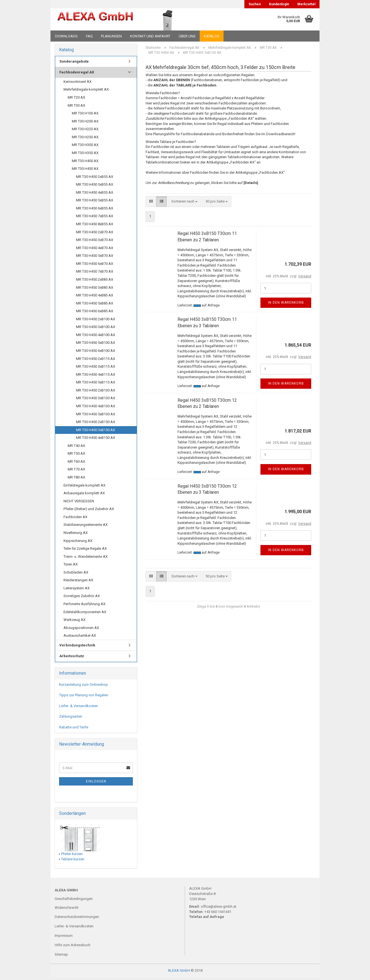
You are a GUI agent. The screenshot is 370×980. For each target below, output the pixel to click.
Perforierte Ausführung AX (84, 606)
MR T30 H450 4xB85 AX (95, 297)
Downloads (66, 36)
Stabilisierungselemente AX (86, 527)
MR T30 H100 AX (85, 115)
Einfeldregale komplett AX (84, 487)
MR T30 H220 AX (85, 131)
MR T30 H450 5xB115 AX (96, 384)
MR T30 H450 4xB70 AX (95, 250)
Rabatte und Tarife (74, 729)
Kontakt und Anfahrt (150, 36)
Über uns (187, 36)
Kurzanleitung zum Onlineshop (83, 686)
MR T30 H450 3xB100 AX (96, 329)
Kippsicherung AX (78, 543)
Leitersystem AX (77, 590)
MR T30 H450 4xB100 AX (96, 337)
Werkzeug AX (74, 622)
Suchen (255, 4)
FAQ (89, 36)
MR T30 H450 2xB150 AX (96, 424)
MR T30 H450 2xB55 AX (95, 179)
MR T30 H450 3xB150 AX (96, 432)
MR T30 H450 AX (85, 171)
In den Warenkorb (286, 305)
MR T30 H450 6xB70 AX (95, 266)
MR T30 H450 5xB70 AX (95, 258)
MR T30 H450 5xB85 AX (95, 305)
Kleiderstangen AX (78, 582)
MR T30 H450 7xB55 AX (95, 218)
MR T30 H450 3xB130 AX (96, 400)
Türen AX (71, 566)
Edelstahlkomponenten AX (85, 614)
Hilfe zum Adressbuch (73, 947)
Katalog (212, 36)
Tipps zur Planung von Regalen (84, 697)
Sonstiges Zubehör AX (82, 598)
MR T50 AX (76, 455)
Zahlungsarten (71, 719)
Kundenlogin (279, 4)
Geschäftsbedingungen (74, 901)
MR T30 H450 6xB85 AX (95, 313)
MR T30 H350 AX (85, 155)
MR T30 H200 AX (85, 123)
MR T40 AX (76, 448)
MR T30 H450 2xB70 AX (95, 234)
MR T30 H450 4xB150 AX (96, 440)
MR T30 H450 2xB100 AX (96, 321)
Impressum (64, 937)
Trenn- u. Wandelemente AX (86, 558)
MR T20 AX (76, 99)
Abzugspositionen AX (81, 630)
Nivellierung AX (76, 535)
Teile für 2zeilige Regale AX (85, 550)
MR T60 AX (76, 463)
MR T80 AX (76, 479)
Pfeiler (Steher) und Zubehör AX (89, 511)
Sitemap (61, 956)
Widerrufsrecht (67, 909)
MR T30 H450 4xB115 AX (96, 376)
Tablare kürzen (73, 861)
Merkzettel (306, 4)
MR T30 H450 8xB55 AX (95, 226)
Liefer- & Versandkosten (78, 708)
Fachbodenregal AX (77, 74)
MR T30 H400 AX (85, 163)
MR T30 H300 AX (85, 147)
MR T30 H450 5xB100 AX (96, 345)
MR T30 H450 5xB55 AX (95, 202)
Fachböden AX (75, 519)
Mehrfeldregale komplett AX (86, 92)
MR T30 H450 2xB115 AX (96, 361)
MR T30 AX (76, 107)
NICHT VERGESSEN (79, 503)
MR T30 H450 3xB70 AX (95, 242)
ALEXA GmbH (179, 973)
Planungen (111, 36)
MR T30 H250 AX (85, 139)
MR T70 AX (76, 471)
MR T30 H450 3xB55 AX (95, 186)
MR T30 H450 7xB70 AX (95, 273)
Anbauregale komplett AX (84, 495)
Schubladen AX (76, 574)
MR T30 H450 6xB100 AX (96, 353)
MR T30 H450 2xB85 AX (95, 281)
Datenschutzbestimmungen (77, 919)
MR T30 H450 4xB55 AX (95, 194)
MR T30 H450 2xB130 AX (96, 392)
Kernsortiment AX (78, 84)
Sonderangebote (74, 63)
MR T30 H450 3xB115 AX (96, 368)
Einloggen (96, 784)
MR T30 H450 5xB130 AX (96, 416)
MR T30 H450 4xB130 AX (96, 408)
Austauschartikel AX (80, 637)
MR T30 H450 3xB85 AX (95, 289)
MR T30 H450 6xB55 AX (95, 210)
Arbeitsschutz (72, 658)
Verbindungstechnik (77, 647)
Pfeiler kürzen (72, 856)
